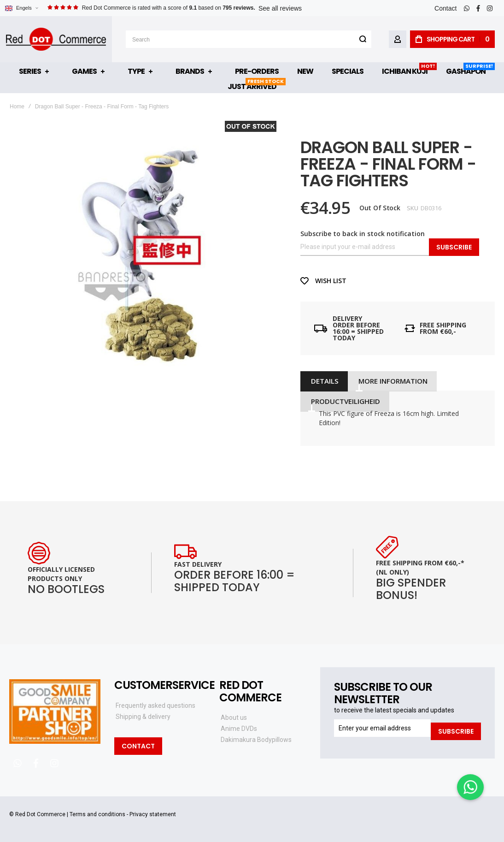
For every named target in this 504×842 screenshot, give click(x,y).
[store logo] (57, 39)
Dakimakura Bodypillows (256, 740)
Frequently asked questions (155, 706)
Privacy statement (153, 814)
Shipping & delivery (143, 717)
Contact (445, 8)
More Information (390, 381)
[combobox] (249, 39)
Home (17, 107)
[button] (21, 8)
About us (234, 717)
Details (323, 381)
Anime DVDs (239, 729)
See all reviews (280, 8)
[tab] (323, 381)
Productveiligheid (344, 400)
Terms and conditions (97, 814)
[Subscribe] (456, 728)
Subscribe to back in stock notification (363, 234)
